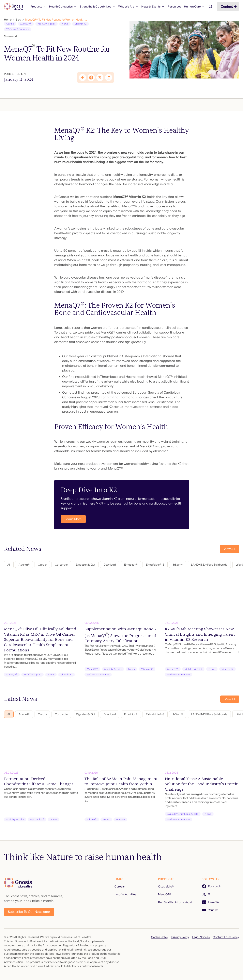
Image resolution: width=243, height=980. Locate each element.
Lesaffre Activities (125, 894)
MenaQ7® (121, 197)
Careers (120, 886)
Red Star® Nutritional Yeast (175, 902)
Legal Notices (201, 937)
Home (8, 19)
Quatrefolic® (166, 886)
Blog (18, 19)
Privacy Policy (180, 937)
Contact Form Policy (226, 937)
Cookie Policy (160, 937)
